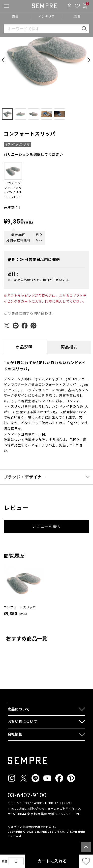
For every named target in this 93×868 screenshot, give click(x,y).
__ (9, 846)
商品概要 (69, 347)
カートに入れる (52, 861)
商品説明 (24, 347)
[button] (4, 60)
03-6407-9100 (27, 795)
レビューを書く (46, 526)
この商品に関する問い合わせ (28, 313)
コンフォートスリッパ (20, 607)
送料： (14, 274)
